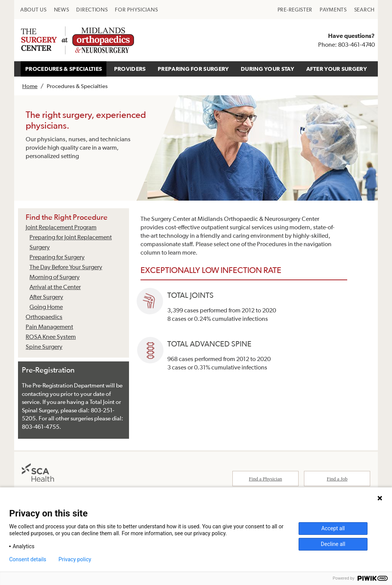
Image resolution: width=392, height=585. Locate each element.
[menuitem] (33, 10)
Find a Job (337, 480)
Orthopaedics (44, 317)
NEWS (62, 10)
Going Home (46, 307)
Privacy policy (75, 559)
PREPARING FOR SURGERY (193, 69)
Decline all (333, 544)
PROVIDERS (130, 69)
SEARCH (364, 10)
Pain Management (49, 327)
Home (30, 86)
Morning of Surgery (55, 277)
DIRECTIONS (92, 10)
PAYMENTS (333, 10)
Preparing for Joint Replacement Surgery (71, 242)
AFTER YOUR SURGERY (336, 69)
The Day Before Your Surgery (66, 267)
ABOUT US (33, 10)
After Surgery (46, 297)
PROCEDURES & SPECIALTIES (64, 69)
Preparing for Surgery (57, 257)
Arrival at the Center (55, 287)
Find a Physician (265, 480)
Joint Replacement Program (61, 227)
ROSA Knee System (51, 337)
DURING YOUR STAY (267, 69)
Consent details (28, 559)
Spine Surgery (44, 346)
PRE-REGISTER (295, 10)
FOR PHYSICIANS (136, 10)
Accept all (333, 528)
